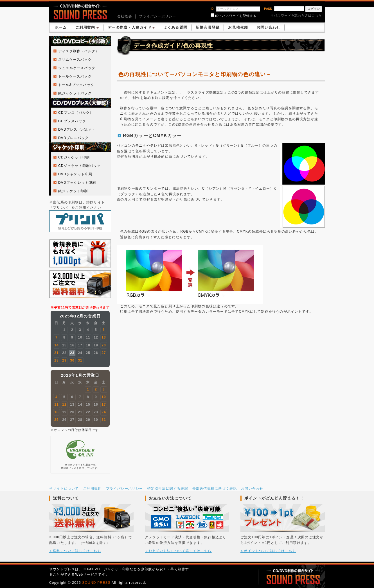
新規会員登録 (208, 27)
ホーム (61, 27)
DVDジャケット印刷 (75, 174)
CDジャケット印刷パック (80, 166)
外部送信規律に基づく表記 (215, 489)
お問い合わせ (268, 27)
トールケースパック (75, 76)
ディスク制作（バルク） (79, 51)
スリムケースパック (75, 60)
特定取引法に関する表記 (168, 489)
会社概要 (125, 16)
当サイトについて (64, 489)
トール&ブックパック (76, 85)
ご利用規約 (93, 489)
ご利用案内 (87, 27)
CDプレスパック (72, 121)
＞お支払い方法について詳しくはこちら (178, 551)
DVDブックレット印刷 (77, 183)
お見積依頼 (238, 27)
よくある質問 (175, 27)
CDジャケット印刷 (74, 157)
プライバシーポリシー (157, 16)
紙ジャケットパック (75, 93)
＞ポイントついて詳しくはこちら (268, 551)
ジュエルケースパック (77, 68)
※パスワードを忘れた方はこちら (296, 15)
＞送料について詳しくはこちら (75, 551)
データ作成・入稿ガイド (131, 27)
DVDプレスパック (73, 138)
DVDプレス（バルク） (77, 130)
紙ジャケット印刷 (73, 191)
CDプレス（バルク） (76, 113)
